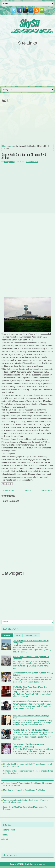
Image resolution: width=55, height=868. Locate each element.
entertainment (9, 830)
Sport (6, 839)
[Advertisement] (28, 66)
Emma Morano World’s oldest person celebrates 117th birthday (29, 745)
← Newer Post (8, 490)
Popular (7, 635)
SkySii (29, 23)
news (12, 146)
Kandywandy (9, 162)
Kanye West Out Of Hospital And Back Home (32, 701)
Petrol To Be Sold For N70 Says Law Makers (31, 730)
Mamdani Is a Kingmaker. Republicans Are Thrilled (24, 790)
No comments (32, 162)
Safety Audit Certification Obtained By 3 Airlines (24, 156)
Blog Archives (32, 635)
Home (5, 146)
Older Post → (47, 490)
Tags (18, 635)
